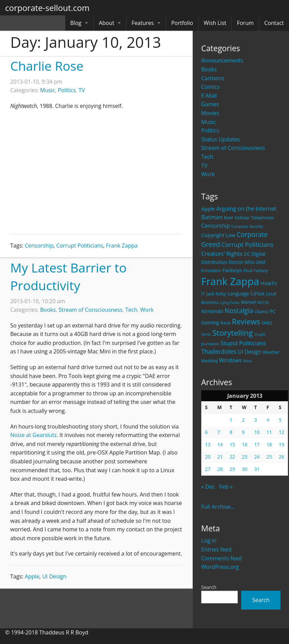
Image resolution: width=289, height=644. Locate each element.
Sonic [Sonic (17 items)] (206, 334)
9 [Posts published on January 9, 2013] (243, 432)
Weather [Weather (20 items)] (271, 352)
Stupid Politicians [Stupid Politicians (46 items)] (243, 343)
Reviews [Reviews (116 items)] (246, 321)
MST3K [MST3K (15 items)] (263, 303)
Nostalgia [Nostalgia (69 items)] (239, 311)
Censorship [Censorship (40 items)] (216, 226)
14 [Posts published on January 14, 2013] (220, 444)
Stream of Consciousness (233, 148)
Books (209, 69)
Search (209, 587)
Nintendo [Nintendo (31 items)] (212, 311)
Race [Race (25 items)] (225, 323)
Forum (245, 23)
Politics (210, 130)
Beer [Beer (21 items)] (229, 218)
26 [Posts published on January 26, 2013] (281, 457)
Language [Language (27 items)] (238, 293)
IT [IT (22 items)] (203, 294)
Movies (210, 113)
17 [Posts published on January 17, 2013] (257, 444)
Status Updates (221, 139)
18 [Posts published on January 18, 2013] (269, 444)
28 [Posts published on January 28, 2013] (220, 469)
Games (210, 104)
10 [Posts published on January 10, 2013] (257, 432)
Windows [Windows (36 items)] (230, 360)
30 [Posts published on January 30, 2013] (245, 469)
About (106, 23)
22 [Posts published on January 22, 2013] (232, 457)
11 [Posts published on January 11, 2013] (269, 432)
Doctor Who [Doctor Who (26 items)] (242, 262)
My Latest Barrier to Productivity (68, 276)
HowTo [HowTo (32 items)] (269, 283)
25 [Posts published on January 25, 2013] (269, 457)
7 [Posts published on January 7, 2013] (219, 432)
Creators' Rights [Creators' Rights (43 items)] (222, 254)
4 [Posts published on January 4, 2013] (268, 420)
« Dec (208, 487)
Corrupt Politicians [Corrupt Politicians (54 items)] (247, 244)
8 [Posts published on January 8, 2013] (231, 432)
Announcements (222, 60)
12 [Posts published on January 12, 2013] (281, 432)
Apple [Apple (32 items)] (208, 209)
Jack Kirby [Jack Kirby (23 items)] (216, 294)
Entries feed (216, 549)
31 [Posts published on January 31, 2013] (257, 469)
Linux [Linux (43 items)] (258, 293)
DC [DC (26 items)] (247, 254)
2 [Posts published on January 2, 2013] (243, 420)
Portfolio (182, 23)
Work (208, 174)
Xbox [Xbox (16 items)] (248, 361)
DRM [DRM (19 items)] (260, 262)
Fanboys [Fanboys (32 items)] (232, 270)
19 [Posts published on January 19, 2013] (281, 444)
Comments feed (222, 558)
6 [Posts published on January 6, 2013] (206, 432)
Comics (210, 87)
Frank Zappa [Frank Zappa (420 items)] (230, 281)
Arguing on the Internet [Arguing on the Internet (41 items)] (246, 209)
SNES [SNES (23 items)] (267, 323)
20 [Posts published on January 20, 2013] (208, 457)
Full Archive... (218, 507)
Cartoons (213, 78)
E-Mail (209, 96)
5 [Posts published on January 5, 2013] (280, 420)
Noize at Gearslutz (33, 435)
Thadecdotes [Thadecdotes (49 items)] (219, 352)
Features (143, 23)
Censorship (39, 246)
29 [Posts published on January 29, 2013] (232, 469)
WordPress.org (220, 567)
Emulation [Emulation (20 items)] (211, 271)
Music (209, 122)
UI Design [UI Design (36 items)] (250, 352)
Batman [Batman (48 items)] (212, 217)
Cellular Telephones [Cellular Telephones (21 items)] (254, 218)
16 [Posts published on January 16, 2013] (245, 444)
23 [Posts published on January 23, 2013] (245, 457)
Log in (209, 541)
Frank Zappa (122, 246)
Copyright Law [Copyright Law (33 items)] (218, 235)
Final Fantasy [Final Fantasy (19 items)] (256, 271)
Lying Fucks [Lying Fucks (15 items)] (230, 303)
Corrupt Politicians (80, 246)
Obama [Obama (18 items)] (261, 311)
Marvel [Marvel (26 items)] (248, 302)
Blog (76, 23)
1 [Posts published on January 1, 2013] (231, 420)
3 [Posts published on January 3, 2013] (256, 420)
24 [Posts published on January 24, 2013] (257, 457)
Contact (274, 23)
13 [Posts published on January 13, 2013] (208, 444)
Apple (32, 576)
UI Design (54, 576)
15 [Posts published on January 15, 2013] (232, 444)
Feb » (226, 487)
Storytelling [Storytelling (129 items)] (233, 333)
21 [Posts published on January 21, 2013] (220, 457)
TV (204, 166)
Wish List (215, 23)
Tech (207, 157)
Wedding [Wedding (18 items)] (209, 361)
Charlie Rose (47, 66)
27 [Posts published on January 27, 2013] (208, 469)
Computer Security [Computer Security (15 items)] (247, 226)
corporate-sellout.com (47, 8)
